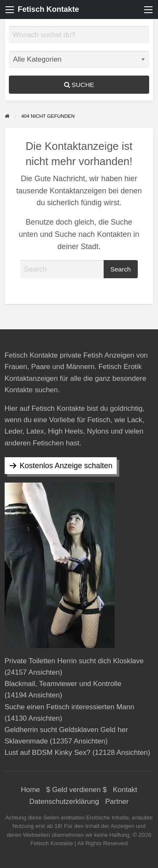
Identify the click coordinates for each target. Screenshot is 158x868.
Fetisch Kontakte (48, 9)
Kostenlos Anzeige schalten (66, 466)
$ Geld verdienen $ (77, 790)
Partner (117, 802)
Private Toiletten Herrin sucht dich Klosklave (74, 661)
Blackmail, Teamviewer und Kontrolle (63, 684)
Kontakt (125, 790)
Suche (79, 85)
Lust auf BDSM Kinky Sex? (48, 753)
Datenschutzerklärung (64, 802)
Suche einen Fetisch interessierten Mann (70, 707)
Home (30, 790)
